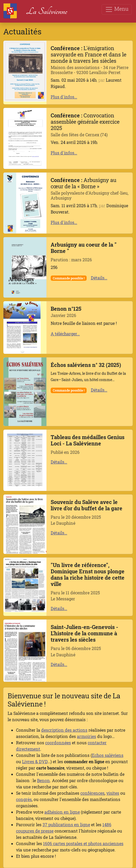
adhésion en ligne (62, 812)
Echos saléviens (108, 755)
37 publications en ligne (66, 825)
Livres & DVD (35, 762)
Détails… (99, 278)
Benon (43, 780)
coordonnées (58, 743)
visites (113, 793)
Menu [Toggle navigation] (117, 9)
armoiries (87, 736)
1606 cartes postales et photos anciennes (83, 843)
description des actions (64, 730)
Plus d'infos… (64, 97)
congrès (24, 799)
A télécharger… (65, 334)
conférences (92, 793)
